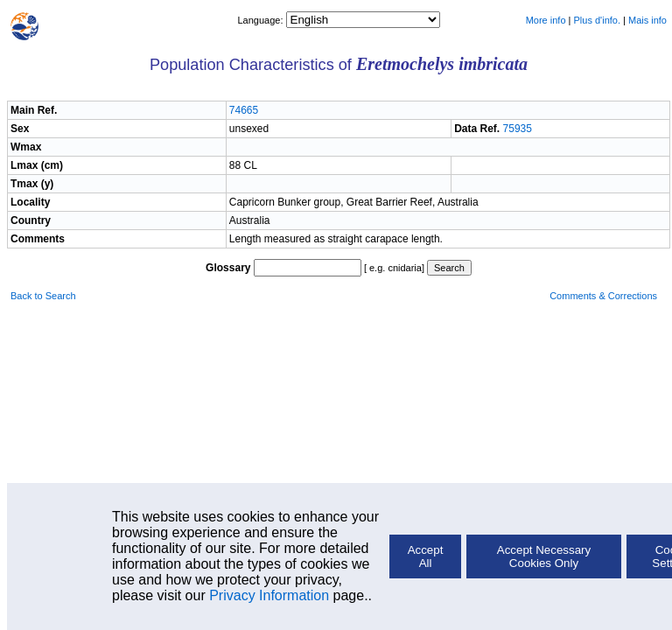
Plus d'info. (597, 20)
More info (546, 20)
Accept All (426, 556)
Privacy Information (269, 595)
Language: (261, 20)
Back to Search (43, 296)
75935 (518, 129)
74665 (244, 110)
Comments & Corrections (603, 296)
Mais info (647, 20)
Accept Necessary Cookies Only (544, 556)
